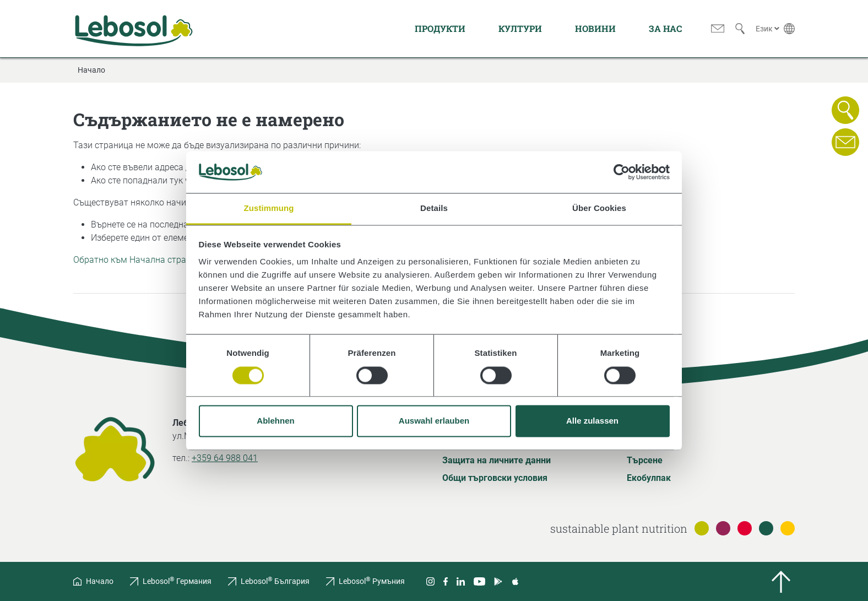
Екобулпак (649, 478)
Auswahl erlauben (434, 421)
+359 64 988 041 (225, 458)
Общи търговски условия (495, 478)
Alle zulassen (592, 421)
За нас (665, 28)
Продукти (440, 28)
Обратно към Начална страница (140, 260)
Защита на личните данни (497, 460)
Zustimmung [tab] (269, 209)
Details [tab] (434, 209)
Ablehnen (275, 421)
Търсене (645, 460)
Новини (595, 28)
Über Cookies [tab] (599, 209)
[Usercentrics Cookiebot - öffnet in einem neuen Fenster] (622, 172)
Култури (520, 28)
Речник (642, 443)
